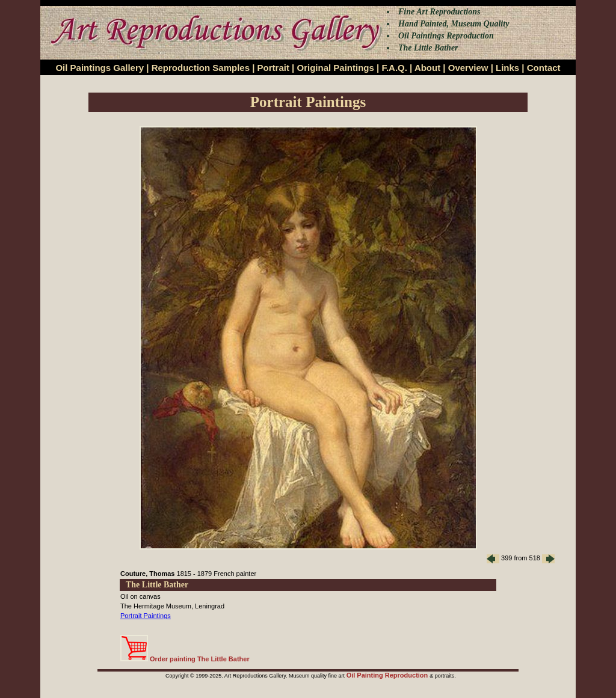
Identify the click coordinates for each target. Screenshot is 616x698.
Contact (544, 68)
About (427, 68)
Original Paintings (335, 68)
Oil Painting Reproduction (388, 675)
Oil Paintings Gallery (100, 68)
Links (507, 68)
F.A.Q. (394, 68)
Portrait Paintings (146, 616)
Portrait (273, 68)
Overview (468, 68)
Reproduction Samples (201, 68)
